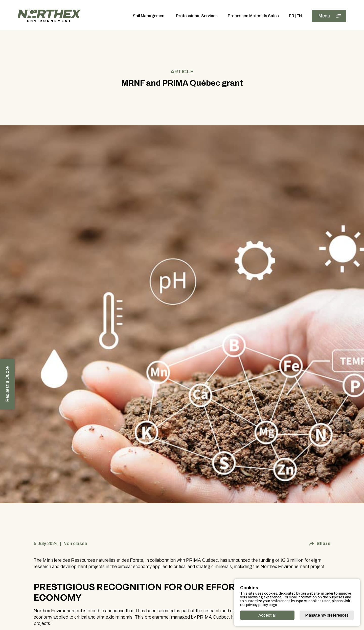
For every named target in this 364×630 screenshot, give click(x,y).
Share (320, 546)
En (299, 16)
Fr (292, 16)
